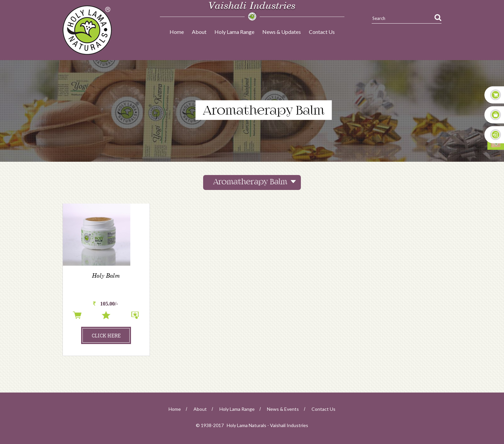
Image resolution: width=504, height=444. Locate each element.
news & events (283, 409)
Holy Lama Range (234, 32)
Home (177, 32)
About (199, 32)
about (200, 409)
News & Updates (282, 32)
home (175, 409)
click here (106, 336)
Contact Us (322, 32)
